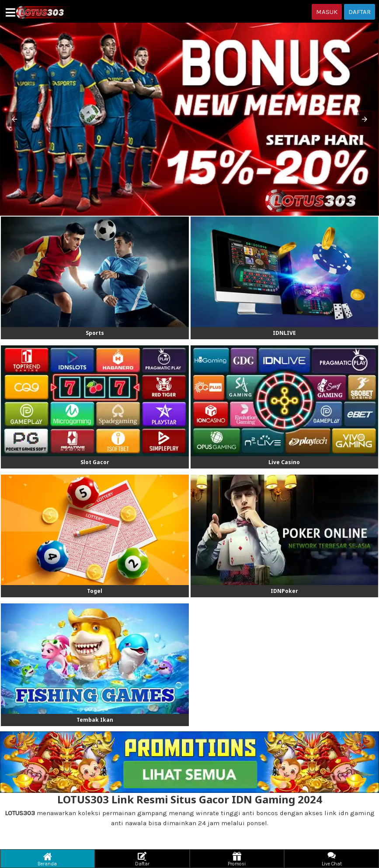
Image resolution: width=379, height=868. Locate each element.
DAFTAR (360, 12)
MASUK (327, 12)
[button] (14, 119)
